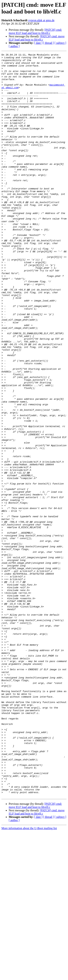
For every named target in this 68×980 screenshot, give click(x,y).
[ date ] (38, 43)
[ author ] (14, 46)
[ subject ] (60, 43)
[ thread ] (49, 43)
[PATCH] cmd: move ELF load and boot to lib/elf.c (35, 31)
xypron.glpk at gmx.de (41, 20)
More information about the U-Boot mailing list (29, 977)
